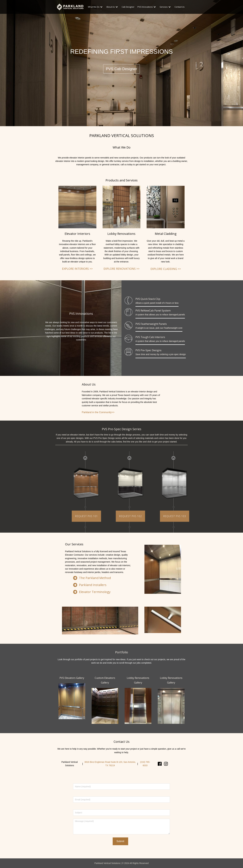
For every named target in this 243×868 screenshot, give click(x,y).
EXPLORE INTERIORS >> (77, 269)
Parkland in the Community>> (98, 412)
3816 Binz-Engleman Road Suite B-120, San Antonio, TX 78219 (110, 764)
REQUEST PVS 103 (175, 516)
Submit (120, 841)
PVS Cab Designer (121, 69)
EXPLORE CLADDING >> (166, 269)
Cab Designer (128, 7)
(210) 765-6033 (145, 764)
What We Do (96, 7)
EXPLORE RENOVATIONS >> (122, 269)
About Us (112, 7)
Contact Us (180, 7)
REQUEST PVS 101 (86, 516)
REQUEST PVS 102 (130, 516)
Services (166, 7)
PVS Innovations (147, 7)
